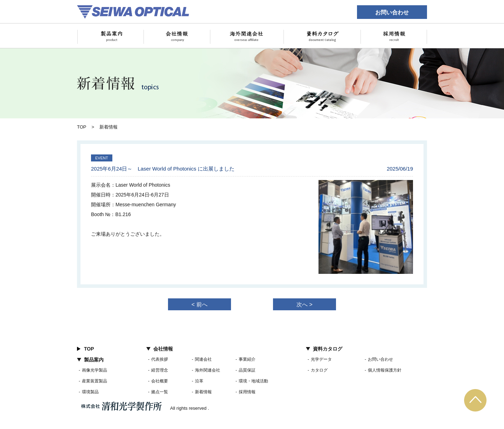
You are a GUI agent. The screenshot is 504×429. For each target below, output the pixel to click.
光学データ (321, 359)
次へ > (304, 305)
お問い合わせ (392, 12)
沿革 (199, 381)
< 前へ (199, 305)
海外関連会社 (208, 370)
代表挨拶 (160, 359)
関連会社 (203, 359)
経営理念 (160, 370)
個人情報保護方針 (385, 370)
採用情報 (247, 392)
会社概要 (160, 381)
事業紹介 (247, 359)
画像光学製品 (94, 370)
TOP (82, 127)
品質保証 (247, 370)
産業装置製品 (94, 381)
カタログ (319, 370)
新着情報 (203, 392)
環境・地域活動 (253, 381)
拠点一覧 (160, 392)
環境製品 (90, 392)
